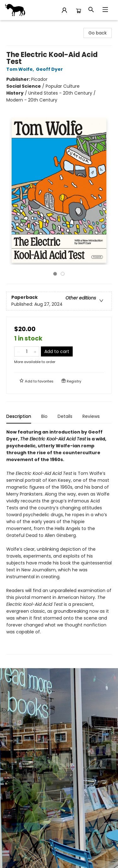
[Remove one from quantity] (18, 351)
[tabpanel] (59, 541)
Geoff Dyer (50, 69)
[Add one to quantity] (35, 351)
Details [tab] (65, 416)
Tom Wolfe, (21, 69)
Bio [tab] (44, 416)
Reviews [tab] (91, 416)
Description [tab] (19, 416)
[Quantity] (27, 351)
